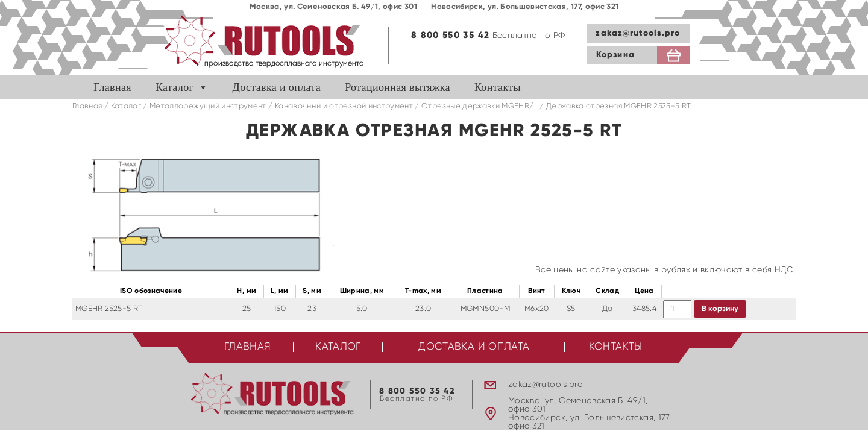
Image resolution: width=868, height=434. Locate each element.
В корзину (720, 309)
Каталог (175, 87)
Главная (112, 87)
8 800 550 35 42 (450, 35)
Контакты (498, 87)
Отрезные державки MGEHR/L (480, 106)
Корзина (615, 55)
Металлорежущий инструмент (208, 106)
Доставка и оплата (277, 87)
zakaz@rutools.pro (638, 33)
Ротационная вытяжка (398, 87)
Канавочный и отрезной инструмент (344, 106)
